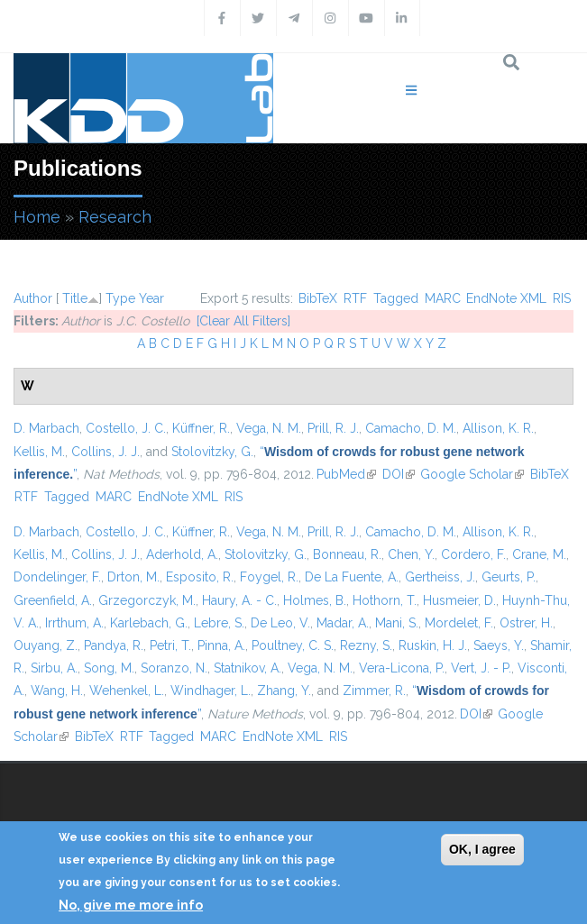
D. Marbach (46, 428)
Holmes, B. (315, 600)
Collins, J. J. (105, 452)
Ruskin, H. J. (433, 645)
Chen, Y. (411, 554)
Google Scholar (472, 474)
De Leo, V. (280, 623)
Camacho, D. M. (411, 428)
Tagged (396, 298)
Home (37, 217)
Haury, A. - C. (239, 600)
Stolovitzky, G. (212, 452)
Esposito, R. (200, 577)
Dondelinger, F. (57, 577)
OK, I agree (482, 849)
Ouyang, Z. (46, 645)
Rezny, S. (366, 645)
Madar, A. (343, 623)
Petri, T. (170, 645)
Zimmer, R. (374, 691)
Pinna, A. (221, 645)
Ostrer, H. (526, 623)
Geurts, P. (509, 577)
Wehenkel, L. (127, 691)
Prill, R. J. (333, 428)
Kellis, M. (39, 452)
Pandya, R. (114, 645)
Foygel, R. (269, 577)
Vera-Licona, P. (402, 668)
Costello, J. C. (126, 428)
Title (75, 298)
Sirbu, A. (54, 668)
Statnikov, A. (248, 668)
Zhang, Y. (284, 691)
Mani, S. (397, 623)
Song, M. (109, 668)
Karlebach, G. (149, 623)
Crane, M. (539, 554)
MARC (443, 298)
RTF (355, 298)
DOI (399, 474)
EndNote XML (506, 298)
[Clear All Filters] (243, 321)
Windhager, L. (211, 691)
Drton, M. (133, 577)
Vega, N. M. (269, 428)
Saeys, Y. (499, 645)
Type (120, 298)
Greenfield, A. (53, 600)
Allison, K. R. (498, 428)
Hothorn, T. (385, 600)
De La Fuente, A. (352, 577)
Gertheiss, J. (440, 577)
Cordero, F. (473, 554)
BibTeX (318, 298)
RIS (562, 298)
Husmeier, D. (459, 600)
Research (115, 217)
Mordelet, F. (459, 623)
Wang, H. (57, 691)
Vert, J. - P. (481, 668)
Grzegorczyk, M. (147, 600)
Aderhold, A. (182, 554)
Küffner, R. (201, 428)
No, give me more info (131, 905)
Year (151, 298)
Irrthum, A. (74, 623)
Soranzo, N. (174, 668)
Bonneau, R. (347, 554)
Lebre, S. (219, 623)
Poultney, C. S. (293, 645)
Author (33, 298)
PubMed (346, 474)
